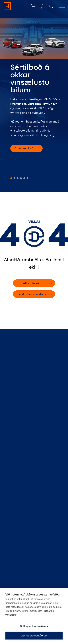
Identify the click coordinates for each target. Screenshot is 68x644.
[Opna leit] (51, 6)
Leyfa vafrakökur (34, 636)
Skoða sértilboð (24, 148)
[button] (11, 178)
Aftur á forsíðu (32, 283)
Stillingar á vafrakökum (34, 626)
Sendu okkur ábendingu (32, 294)
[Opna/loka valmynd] (62, 6)
